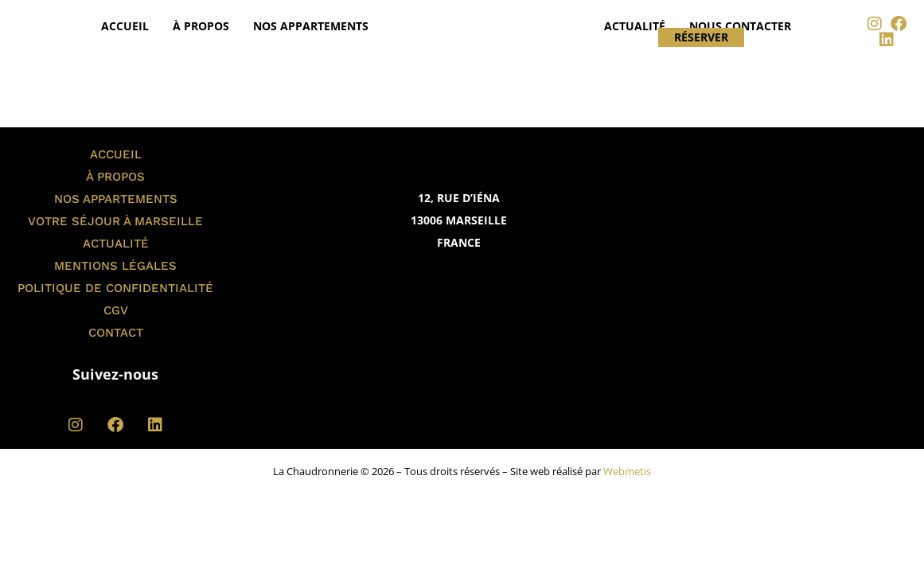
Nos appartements (311, 26)
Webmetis (627, 471)
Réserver (701, 37)
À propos (201, 26)
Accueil (125, 26)
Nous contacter (740, 26)
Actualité (635, 26)
